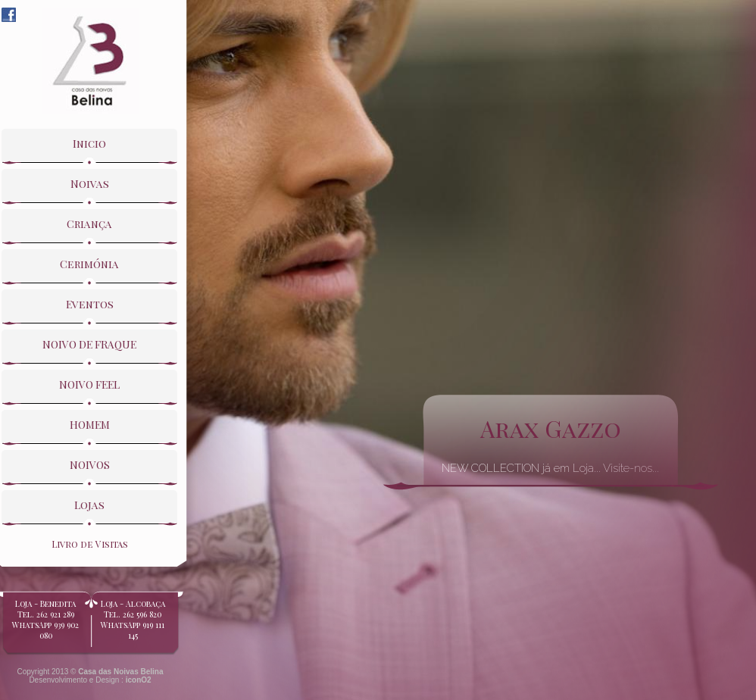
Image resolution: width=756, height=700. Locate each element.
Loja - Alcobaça (133, 620)
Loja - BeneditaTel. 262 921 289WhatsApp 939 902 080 (45, 625)
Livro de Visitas (90, 544)
